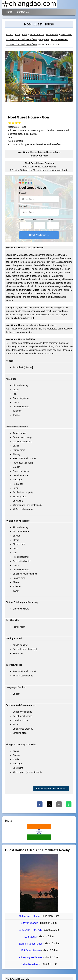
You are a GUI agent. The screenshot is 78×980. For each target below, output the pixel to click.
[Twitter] (49, 804)
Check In (23, 193)
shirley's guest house (31, 957)
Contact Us (23, 12)
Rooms (22, 219)
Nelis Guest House (30, 916)
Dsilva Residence (31, 964)
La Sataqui (31, 937)
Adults (36, 219)
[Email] (59, 804)
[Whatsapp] (69, 804)
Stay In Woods (30, 923)
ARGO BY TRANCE (31, 930)
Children (50, 219)
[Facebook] (40, 804)
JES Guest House (31, 951)
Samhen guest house (31, 944)
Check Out (24, 206)
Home (9, 12)
